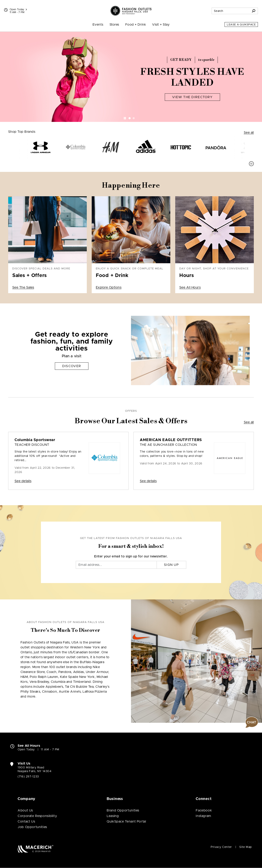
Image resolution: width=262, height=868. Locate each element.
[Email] (116, 565)
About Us (25, 810)
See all (249, 133)
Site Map (246, 847)
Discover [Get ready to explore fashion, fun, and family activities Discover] (72, 366)
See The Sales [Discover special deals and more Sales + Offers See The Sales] (23, 287)
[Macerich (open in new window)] (36, 849)
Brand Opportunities (123, 810)
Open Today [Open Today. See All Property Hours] (26, 750)
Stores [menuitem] (114, 25)
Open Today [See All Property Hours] (18, 9)
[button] (252, 722)
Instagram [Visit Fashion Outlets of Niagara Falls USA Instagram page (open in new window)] (203, 816)
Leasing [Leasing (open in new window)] (113, 816)
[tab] (130, 118)
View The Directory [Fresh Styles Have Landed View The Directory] (192, 97)
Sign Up (171, 565)
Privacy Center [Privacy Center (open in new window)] (221, 847)
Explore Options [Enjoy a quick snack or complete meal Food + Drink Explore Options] (109, 287)
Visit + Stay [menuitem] (161, 25)
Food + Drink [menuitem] (136, 25)
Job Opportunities (32, 827)
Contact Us (26, 821)
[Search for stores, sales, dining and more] (231, 11)
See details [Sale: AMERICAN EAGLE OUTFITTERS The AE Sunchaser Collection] (148, 481)
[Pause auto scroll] (251, 164)
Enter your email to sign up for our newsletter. (131, 556)
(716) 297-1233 (28, 777)
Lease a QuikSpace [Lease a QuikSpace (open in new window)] (241, 25)
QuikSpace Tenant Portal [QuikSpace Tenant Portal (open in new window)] (126, 821)
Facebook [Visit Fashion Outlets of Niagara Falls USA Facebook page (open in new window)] (204, 810)
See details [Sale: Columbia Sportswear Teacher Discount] (23, 481)
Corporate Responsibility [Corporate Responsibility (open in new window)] (37, 816)
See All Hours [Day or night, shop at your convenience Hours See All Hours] (190, 287)
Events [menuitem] (98, 25)
